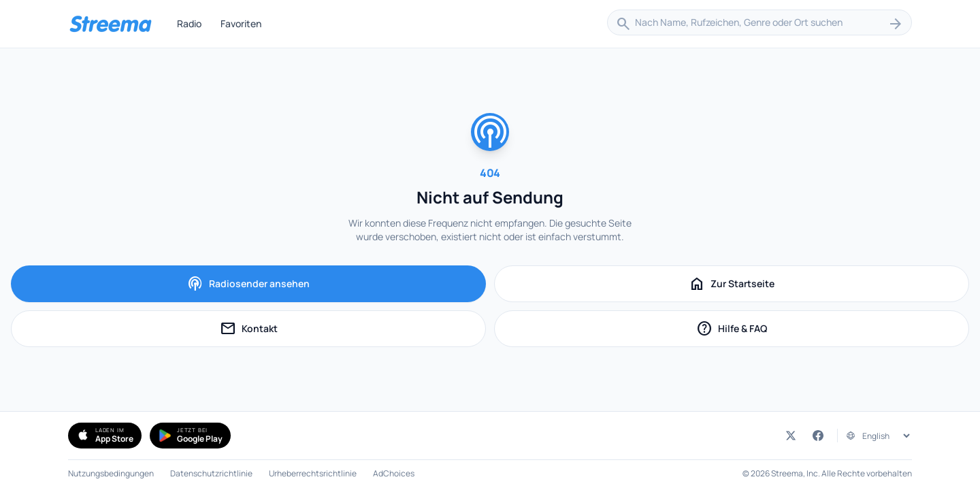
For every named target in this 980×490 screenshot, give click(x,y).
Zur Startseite (732, 284)
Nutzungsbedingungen (111, 474)
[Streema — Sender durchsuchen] (110, 24)
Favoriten (241, 23)
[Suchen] (896, 24)
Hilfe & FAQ (763, 330)
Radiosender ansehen (248, 284)
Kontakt (283, 330)
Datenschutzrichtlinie (211, 474)
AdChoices (394, 474)
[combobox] (759, 24)
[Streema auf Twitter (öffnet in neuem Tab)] (791, 436)
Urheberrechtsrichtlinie (313, 474)
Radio (189, 23)
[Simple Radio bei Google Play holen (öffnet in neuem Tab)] (190, 436)
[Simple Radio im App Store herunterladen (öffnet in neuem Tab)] (105, 436)
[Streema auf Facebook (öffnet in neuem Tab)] (818, 436)
